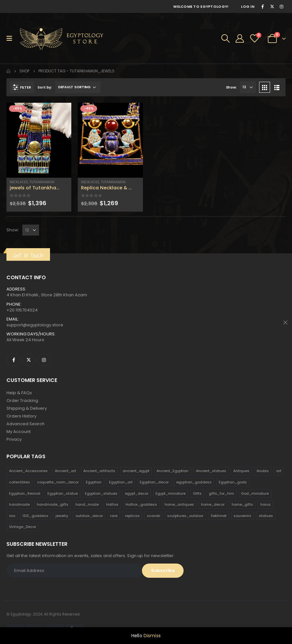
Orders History (21, 416)
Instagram (44, 360)
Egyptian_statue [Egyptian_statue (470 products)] (63, 493)
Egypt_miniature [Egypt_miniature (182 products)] (171, 493)
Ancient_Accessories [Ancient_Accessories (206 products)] (28, 471)
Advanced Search (25, 424)
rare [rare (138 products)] (114, 516)
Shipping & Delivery (27, 408)
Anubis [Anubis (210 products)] (263, 471)
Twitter (29, 360)
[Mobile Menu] (11, 38)
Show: (231, 87)
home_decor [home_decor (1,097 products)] (213, 504)
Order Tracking (22, 401)
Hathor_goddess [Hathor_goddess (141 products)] (141, 504)
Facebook (14, 360)
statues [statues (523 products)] (266, 516)
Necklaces (19, 182)
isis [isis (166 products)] (12, 516)
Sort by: (45, 87)
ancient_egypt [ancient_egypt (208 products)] (136, 471)
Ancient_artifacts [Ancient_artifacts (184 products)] (99, 471)
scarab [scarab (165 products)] (153, 516)
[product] (39, 140)
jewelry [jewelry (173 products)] (62, 516)
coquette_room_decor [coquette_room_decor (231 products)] (58, 482)
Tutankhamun (42, 182)
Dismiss (152, 636)
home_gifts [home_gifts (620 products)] (242, 504)
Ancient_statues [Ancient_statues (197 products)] (211, 471)
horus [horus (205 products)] (266, 504)
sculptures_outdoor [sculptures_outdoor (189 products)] (185, 516)
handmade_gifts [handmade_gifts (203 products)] (53, 504)
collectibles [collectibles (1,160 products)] (20, 482)
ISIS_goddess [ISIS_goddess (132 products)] (35, 516)
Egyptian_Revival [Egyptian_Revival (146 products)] (25, 493)
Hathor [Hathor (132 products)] (112, 504)
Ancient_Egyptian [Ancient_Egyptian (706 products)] (172, 471)
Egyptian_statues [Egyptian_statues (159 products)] (101, 493)
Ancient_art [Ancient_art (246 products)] (65, 471)
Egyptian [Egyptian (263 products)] (94, 482)
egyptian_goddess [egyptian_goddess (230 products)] (194, 482)
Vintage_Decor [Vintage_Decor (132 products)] (23, 527)
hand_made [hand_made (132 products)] (87, 504)
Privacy (14, 439)
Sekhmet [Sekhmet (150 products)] (219, 516)
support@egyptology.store (35, 325)
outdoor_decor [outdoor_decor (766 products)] (89, 516)
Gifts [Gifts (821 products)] (197, 493)
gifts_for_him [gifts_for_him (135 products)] (221, 493)
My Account (19, 432)
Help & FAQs (19, 393)
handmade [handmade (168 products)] (19, 504)
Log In (248, 6)
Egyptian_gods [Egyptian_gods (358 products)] (233, 482)
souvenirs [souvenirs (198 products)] (242, 516)
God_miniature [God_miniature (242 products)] (255, 493)
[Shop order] (78, 87)
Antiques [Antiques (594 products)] (241, 471)
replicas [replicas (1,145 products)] (132, 516)
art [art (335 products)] (279, 471)
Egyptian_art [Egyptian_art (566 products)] (121, 482)
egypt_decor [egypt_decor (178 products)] (137, 493)
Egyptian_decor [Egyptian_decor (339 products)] (154, 482)
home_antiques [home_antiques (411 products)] (179, 504)
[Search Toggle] (226, 38)
